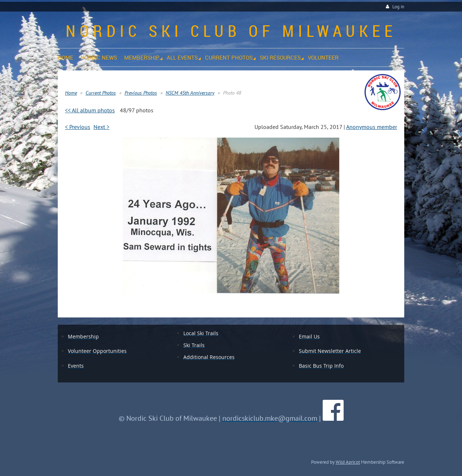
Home (71, 93)
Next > (101, 127)
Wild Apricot (348, 462)
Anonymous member (372, 127)
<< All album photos (90, 110)
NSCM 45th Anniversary (190, 93)
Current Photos (101, 93)
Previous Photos (141, 93)
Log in (398, 7)
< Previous (78, 127)
